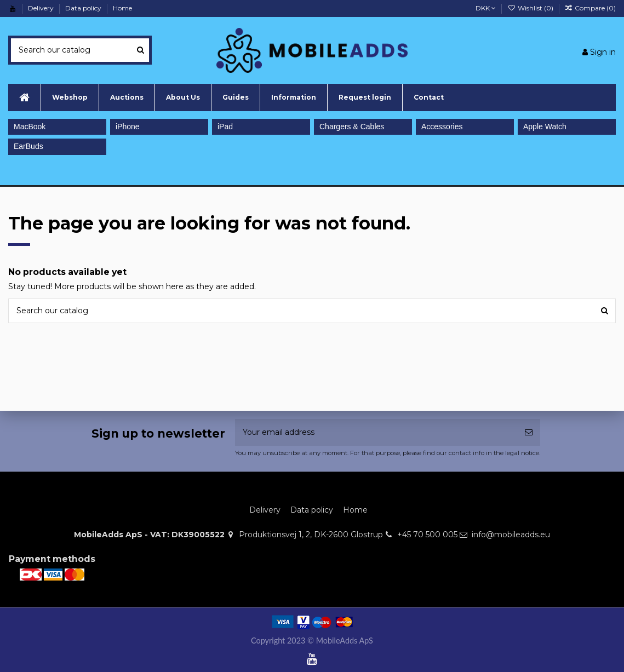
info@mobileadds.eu (511, 535)
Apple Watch (545, 127)
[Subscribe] (529, 432)
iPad (225, 127)
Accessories (442, 127)
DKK (486, 8)
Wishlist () (531, 8)
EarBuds (28, 146)
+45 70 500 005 (427, 535)
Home (122, 8)
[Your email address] (376, 432)
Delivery (42, 8)
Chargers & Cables (352, 127)
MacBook (30, 127)
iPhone (128, 127)
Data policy (84, 8)
